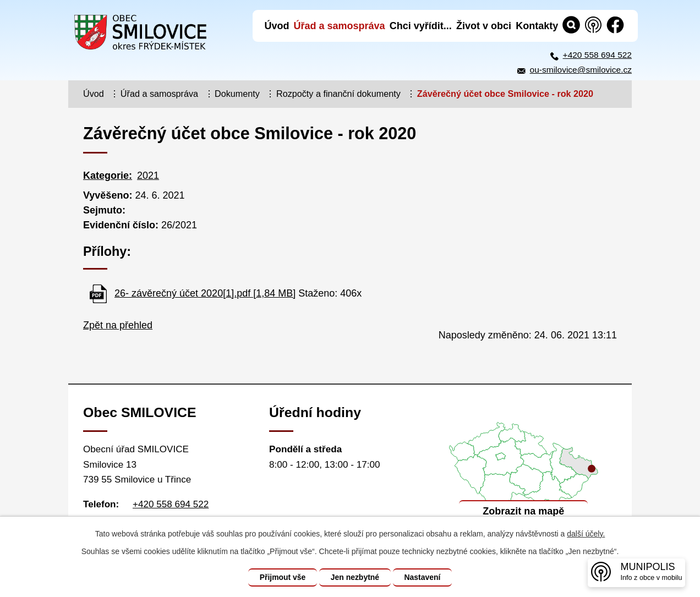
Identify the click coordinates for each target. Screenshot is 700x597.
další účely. (586, 534)
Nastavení (423, 577)
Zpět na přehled (118, 325)
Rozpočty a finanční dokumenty (338, 94)
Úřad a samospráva (159, 94)
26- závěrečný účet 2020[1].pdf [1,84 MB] (205, 293)
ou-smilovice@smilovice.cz (581, 70)
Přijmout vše (282, 577)
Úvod (94, 94)
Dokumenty (237, 94)
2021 (148, 176)
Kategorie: (108, 176)
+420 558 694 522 (597, 55)
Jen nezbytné (355, 577)
